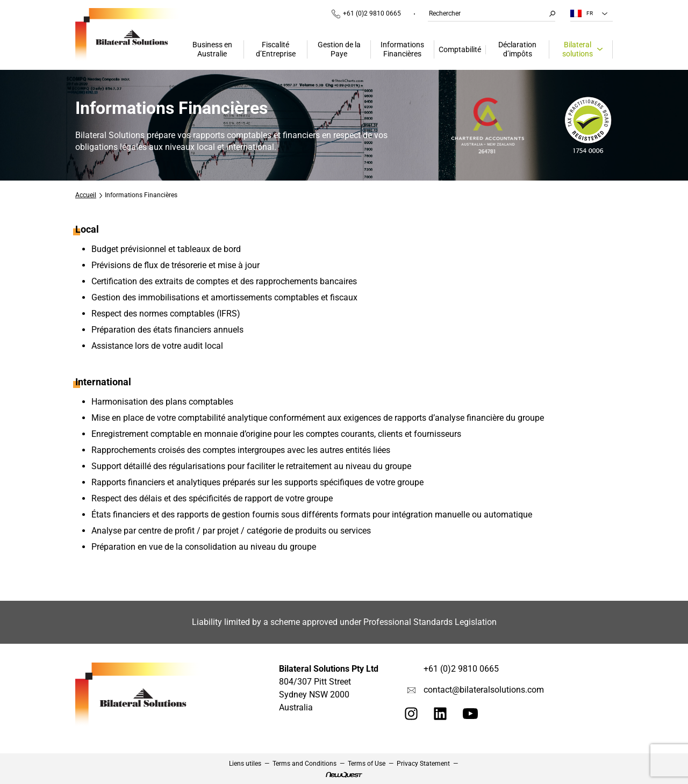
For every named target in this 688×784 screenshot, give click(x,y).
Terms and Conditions (304, 764)
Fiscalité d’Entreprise (276, 49)
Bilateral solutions (578, 49)
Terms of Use (367, 764)
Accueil (86, 195)
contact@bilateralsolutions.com (484, 690)
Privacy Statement (423, 764)
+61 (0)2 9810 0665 (366, 14)
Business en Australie (212, 49)
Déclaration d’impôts (517, 49)
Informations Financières (402, 49)
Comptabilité (460, 49)
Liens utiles (245, 764)
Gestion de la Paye (339, 49)
